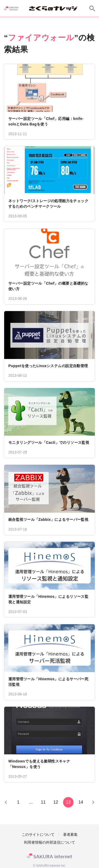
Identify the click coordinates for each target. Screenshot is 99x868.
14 (81, 802)
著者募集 (70, 834)
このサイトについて (38, 834)
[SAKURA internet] (11, 8)
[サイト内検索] (92, 8)
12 (56, 802)
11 (43, 802)
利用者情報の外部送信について (49, 842)
